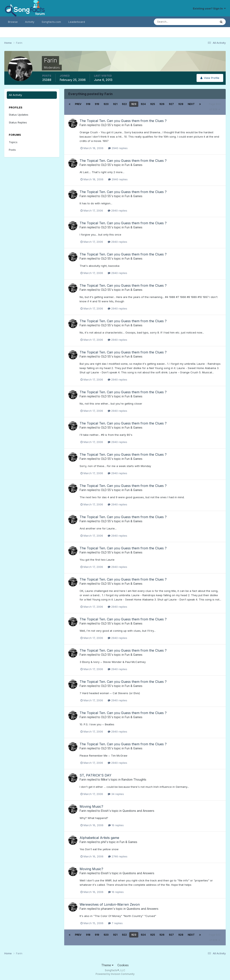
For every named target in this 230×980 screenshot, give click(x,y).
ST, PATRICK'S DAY (96, 775)
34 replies (116, 794)
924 (143, 104)
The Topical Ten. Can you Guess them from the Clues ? (123, 121)
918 (88, 104)
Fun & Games (134, 125)
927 (171, 104)
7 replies (115, 923)
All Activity (15, 95)
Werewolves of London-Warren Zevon (110, 904)
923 (134, 104)
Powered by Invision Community (115, 974)
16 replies (116, 825)
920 (106, 104)
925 (153, 104)
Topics (13, 142)
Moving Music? (91, 806)
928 (181, 104)
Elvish (105, 811)
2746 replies (118, 856)
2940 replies (118, 148)
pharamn (107, 909)
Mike (104, 779)
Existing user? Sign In (209, 8)
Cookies (123, 965)
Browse (13, 22)
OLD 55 (106, 125)
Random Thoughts (134, 779)
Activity (30, 22)
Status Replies (18, 122)
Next (191, 104)
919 (97, 104)
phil (103, 842)
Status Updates (19, 115)
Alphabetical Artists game (99, 838)
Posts (12, 150)
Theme (107, 965)
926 (162, 104)
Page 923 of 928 (215, 107)
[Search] (172, 22)
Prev (78, 104)
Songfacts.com (51, 22)
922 (124, 104)
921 (115, 104)
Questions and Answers (138, 811)
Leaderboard (77, 22)
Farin (83, 125)
